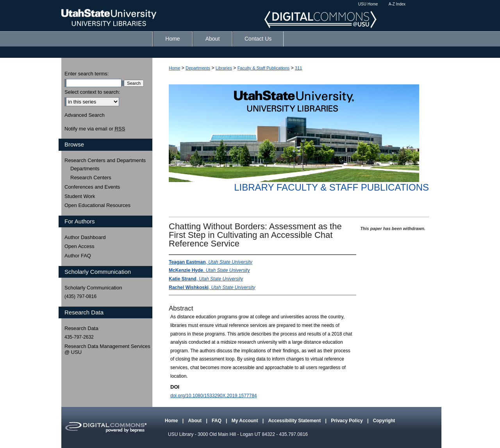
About (195, 421)
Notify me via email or (95, 129)
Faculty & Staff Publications (264, 68)
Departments (198, 68)
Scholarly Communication (93, 288)
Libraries (224, 68)
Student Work (80, 196)
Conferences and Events (92, 187)
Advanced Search (85, 115)
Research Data (81, 328)
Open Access (79, 246)
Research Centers (91, 178)
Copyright (384, 421)
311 (298, 68)
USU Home (368, 4)
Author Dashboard (85, 237)
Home (174, 68)
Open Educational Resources (97, 205)
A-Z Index (397, 4)
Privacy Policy (347, 421)
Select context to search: (92, 92)
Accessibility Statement (295, 421)
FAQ (217, 421)
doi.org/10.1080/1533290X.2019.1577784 (214, 396)
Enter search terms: (87, 74)
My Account (246, 421)
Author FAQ (78, 256)
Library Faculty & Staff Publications (331, 187)
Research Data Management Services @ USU (107, 349)
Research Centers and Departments (105, 160)
